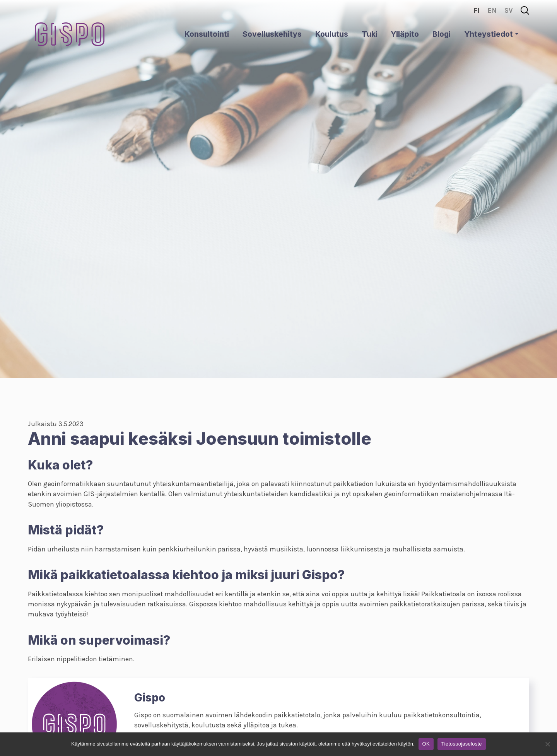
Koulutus (332, 34)
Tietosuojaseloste (462, 744)
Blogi (442, 34)
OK (426, 744)
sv (509, 10)
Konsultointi (207, 34)
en (492, 10)
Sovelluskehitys (272, 34)
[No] (547, 744)
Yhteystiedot (489, 34)
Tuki (370, 34)
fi (477, 10)
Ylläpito (405, 34)
